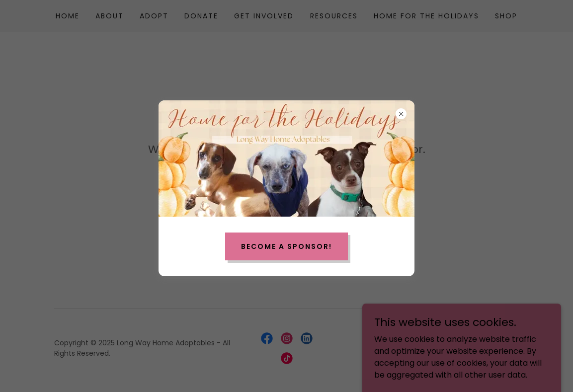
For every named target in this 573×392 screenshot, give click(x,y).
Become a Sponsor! (286, 246)
